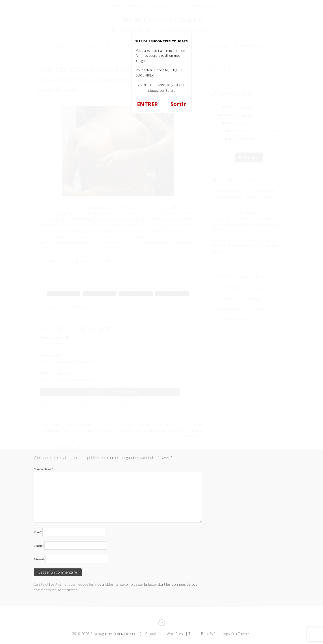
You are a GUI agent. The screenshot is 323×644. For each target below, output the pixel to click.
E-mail (39, 546)
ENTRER (147, 104)
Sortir (178, 104)
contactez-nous (128, 634)
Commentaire (43, 469)
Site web (39, 559)
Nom (38, 532)
